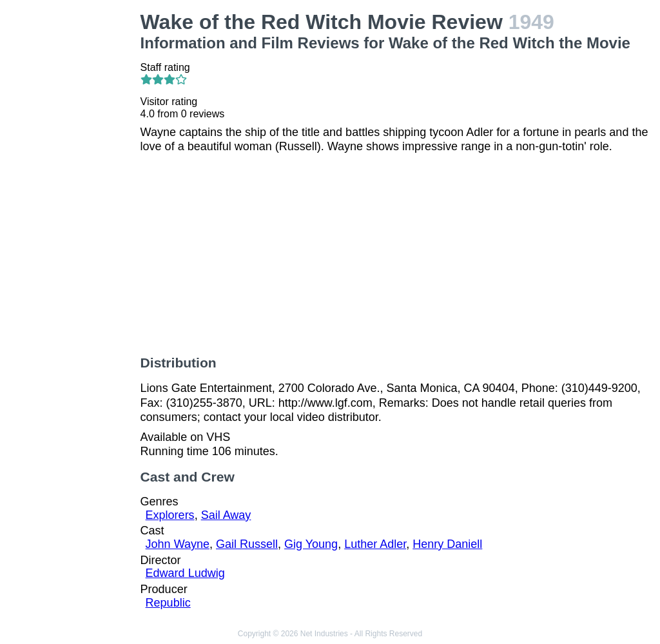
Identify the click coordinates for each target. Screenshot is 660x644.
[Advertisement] (73, 204)
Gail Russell (247, 544)
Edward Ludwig (185, 573)
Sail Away (226, 515)
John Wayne (178, 544)
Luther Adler (375, 544)
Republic (168, 603)
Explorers (170, 515)
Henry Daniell (447, 544)
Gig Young (311, 544)
